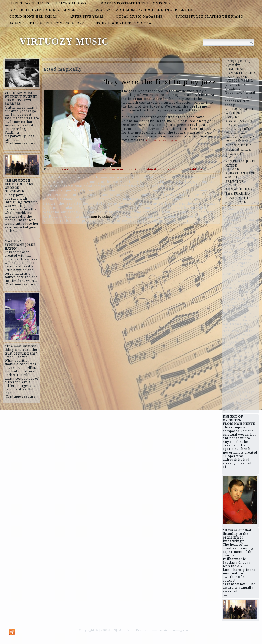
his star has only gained (170, 195)
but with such (123, 208)
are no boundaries (62, 208)
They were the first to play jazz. (160, 82)
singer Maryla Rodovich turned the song (96, 190)
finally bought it (142, 181)
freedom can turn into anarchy (162, 208)
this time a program (79, 221)
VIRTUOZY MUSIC (64, 41)
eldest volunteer (238, 363)
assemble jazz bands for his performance (93, 169)
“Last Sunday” (204, 195)
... (7, 234)
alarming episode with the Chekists (74, 199)
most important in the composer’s (137, 3)
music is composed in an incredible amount (170, 190)
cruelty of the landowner (65, 177)
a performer (97, 177)
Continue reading (162, 140)
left (58, 221)
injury (120, 216)
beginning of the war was (104, 181)
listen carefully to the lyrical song (48, 3)
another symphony (132, 195)
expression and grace (144, 216)
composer (102, 186)
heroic (111, 199)
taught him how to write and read (237, 408)
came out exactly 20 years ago (77, 212)
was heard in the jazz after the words (238, 285)
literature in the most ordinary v (239, 360)
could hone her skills (33, 17)
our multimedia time (177, 221)
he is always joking (191, 181)
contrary (112, 212)
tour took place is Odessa (124, 23)
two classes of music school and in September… (145, 10)
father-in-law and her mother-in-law (133, 203)
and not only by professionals (164, 186)
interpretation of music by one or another (79, 195)
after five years (87, 17)
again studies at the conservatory (47, 23)
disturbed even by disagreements (45, 10)
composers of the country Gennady (128, 221)
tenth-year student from (175, 177)
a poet (197, 199)
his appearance (124, 186)
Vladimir (165, 181)
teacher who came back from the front (153, 212)
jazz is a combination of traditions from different (167, 169)
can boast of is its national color (237, 211)
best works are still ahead (131, 177)
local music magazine (140, 17)
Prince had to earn (94, 208)
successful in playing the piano (209, 17)
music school (102, 216)
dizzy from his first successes (165, 199)
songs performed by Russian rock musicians (236, 383)
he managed (128, 199)
